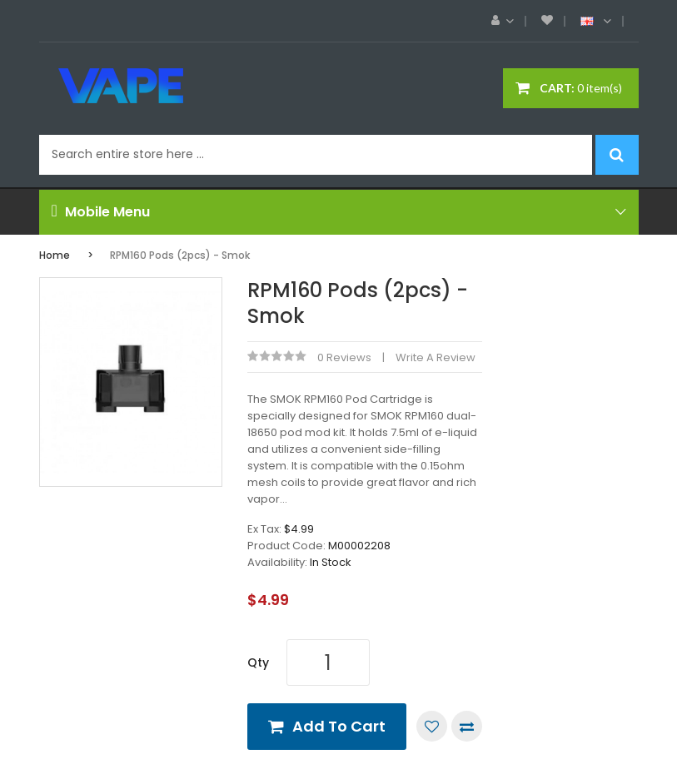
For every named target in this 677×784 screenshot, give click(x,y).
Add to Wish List (432, 726)
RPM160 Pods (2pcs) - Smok (180, 255)
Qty (258, 662)
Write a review (436, 357)
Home (55, 255)
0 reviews (344, 357)
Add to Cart (339, 726)
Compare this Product (467, 726)
